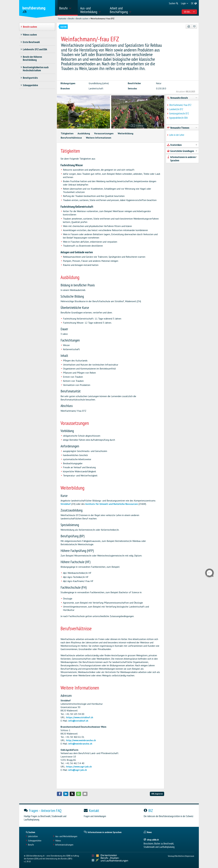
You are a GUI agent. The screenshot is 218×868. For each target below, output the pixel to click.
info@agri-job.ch (78, 770)
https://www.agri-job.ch (79, 767)
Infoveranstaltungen (64, 845)
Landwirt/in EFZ (176, 109)
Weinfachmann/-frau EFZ (102, 19)
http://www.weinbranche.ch (81, 740)
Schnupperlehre (35, 841)
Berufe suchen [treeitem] (30, 27)
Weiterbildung (126, 133)
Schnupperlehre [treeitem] (31, 85)
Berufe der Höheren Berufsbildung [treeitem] (32, 58)
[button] (59, 794)
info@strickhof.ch (78, 721)
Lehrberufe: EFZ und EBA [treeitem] (35, 49)
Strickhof (66, 504)
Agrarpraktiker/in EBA (178, 118)
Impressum (190, 856)
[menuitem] (68, 8)
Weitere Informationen (99, 138)
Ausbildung (84, 133)
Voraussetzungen (104, 133)
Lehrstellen (33, 836)
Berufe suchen (82, 19)
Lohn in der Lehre (177, 135)
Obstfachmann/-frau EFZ (180, 105)
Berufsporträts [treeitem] (30, 78)
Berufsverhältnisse (71, 138)
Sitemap (171, 856)
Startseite (62, 19)
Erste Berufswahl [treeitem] (31, 42)
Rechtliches (180, 856)
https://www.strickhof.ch (80, 717)
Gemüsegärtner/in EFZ (179, 113)
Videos (58, 841)
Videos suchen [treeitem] (30, 35)
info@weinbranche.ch (80, 744)
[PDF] (189, 27)
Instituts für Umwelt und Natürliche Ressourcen (112, 504)
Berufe (71, 19)
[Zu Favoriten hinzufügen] (194, 27)
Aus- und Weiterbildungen (66, 836)
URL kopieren (157, 794)
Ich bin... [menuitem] (189, 12)
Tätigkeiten (67, 133)
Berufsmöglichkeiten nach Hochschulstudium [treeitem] (36, 69)
